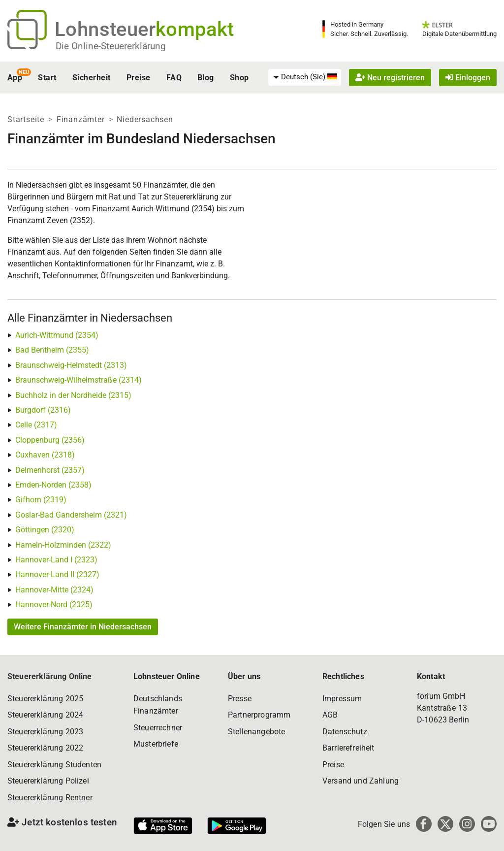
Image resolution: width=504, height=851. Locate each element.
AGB (330, 715)
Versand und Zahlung (361, 781)
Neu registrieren (390, 78)
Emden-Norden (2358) (53, 485)
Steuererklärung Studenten (54, 765)
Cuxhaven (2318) (45, 455)
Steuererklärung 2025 (45, 699)
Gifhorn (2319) (41, 500)
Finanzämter (81, 119)
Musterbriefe (156, 744)
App (15, 78)
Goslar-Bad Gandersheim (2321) (71, 515)
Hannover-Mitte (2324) (54, 590)
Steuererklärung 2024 (45, 715)
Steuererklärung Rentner (50, 798)
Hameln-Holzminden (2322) (63, 545)
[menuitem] (305, 77)
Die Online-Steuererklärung (111, 46)
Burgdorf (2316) (43, 410)
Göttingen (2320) (45, 530)
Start (47, 78)
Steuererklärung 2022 (45, 748)
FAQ (174, 78)
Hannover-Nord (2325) (54, 605)
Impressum (342, 699)
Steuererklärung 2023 (45, 732)
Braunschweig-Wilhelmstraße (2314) (79, 380)
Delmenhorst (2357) (50, 470)
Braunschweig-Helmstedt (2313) (71, 365)
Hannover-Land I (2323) (56, 560)
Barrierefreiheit (348, 748)
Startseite (26, 119)
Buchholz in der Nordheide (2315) (73, 395)
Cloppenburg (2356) (50, 440)
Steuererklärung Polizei (48, 781)
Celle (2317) (36, 425)
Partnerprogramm (259, 715)
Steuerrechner (158, 728)
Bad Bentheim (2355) (52, 350)
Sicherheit (92, 78)
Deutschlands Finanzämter (158, 705)
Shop (239, 78)
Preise (139, 78)
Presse (240, 699)
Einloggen (468, 78)
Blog (206, 78)
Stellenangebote (256, 732)
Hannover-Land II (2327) (57, 574)
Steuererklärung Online (50, 676)
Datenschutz (345, 732)
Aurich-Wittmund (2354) (57, 335)
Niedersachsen (145, 119)
